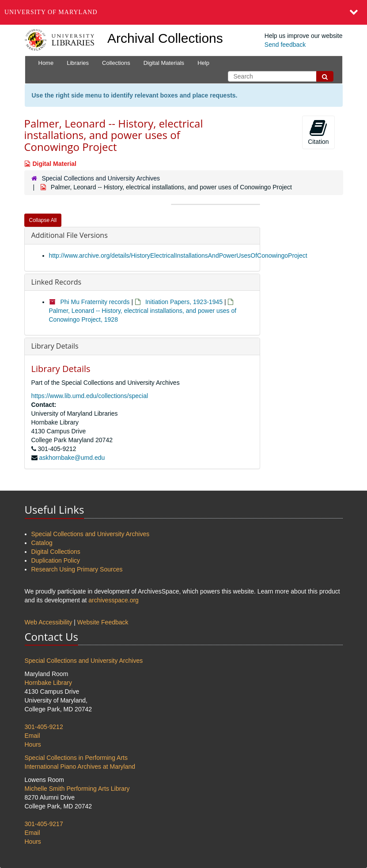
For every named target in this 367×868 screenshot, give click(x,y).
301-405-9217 (44, 824)
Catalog (42, 543)
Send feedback (285, 45)
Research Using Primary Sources (77, 569)
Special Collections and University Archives (101, 178)
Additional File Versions (70, 235)
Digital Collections (56, 552)
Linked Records (57, 282)
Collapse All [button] (43, 220)
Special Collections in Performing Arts (76, 758)
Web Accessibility (49, 622)
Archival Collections (165, 38)
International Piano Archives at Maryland (80, 767)
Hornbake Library (48, 683)
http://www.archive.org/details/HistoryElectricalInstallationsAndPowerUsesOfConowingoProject (178, 256)
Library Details (55, 346)
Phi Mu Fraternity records (95, 302)
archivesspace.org (114, 600)
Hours (33, 744)
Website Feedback (103, 622)
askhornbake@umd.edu (72, 458)
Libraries (78, 63)
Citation (318, 132)
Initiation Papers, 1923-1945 (184, 302)
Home (46, 63)
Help (203, 63)
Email (32, 736)
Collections (116, 63)
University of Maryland (51, 12)
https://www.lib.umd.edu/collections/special (90, 396)
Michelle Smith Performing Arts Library (77, 789)
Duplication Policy (56, 560)
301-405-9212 (44, 727)
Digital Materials (164, 63)
